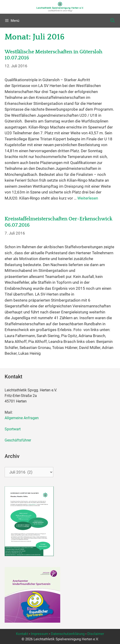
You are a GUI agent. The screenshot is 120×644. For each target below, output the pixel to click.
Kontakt (22, 634)
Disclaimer (96, 634)
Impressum (39, 634)
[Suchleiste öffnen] (113, 21)
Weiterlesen (88, 198)
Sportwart (14, 429)
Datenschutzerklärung (68, 634)
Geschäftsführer (18, 440)
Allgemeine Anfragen (22, 418)
